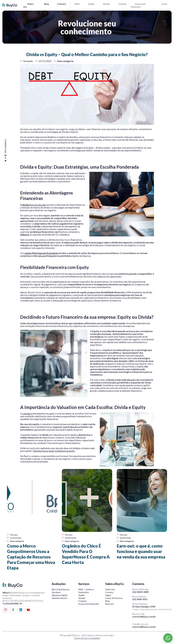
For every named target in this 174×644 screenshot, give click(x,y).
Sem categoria (65, 61)
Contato (62, 4)
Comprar (122, 4)
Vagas (108, 595)
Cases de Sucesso (114, 598)
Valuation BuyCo (60, 598)
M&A (77, 4)
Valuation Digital (59, 595)
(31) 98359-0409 (140, 592)
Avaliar (91, 4)
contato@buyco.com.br (144, 617)
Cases (164, 4)
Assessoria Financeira (89, 604)
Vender (106, 4)
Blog (47, 4)
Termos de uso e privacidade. (87, 638)
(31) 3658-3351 (140, 599)
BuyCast (109, 604)
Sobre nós (110, 589)
